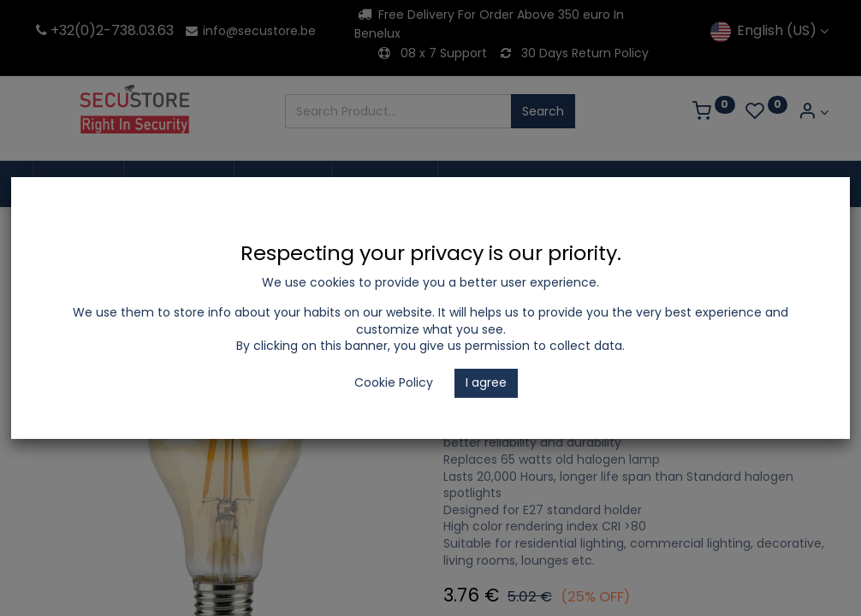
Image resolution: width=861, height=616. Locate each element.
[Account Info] (813, 113)
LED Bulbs (401, 232)
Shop (95, 232)
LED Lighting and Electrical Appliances (242, 232)
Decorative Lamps (504, 232)
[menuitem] (78, 184)
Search (543, 111)
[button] (811, 292)
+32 (53, 30)
